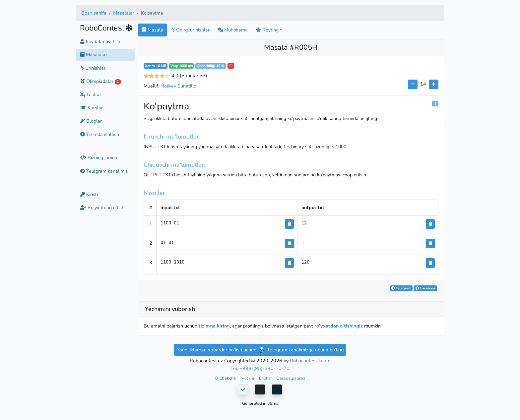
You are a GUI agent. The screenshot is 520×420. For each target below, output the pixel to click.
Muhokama (233, 30)
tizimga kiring (214, 326)
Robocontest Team (310, 361)
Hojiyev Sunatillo (178, 86)
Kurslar (92, 108)
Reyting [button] (267, 30)
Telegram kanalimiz (104, 171)
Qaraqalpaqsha (291, 378)
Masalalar (124, 13)
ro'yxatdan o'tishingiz (339, 326)
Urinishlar (93, 68)
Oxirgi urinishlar (190, 30)
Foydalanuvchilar (101, 41)
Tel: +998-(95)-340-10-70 (260, 368)
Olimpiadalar (101, 81)
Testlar (91, 94)
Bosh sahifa (94, 13)
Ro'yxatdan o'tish (102, 208)
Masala (153, 30)
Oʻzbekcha (226, 378)
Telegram (401, 288)
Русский (248, 378)
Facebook (426, 288)
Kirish (89, 194)
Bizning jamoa (99, 157)
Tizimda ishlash (100, 134)
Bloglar (91, 121)
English (266, 378)
